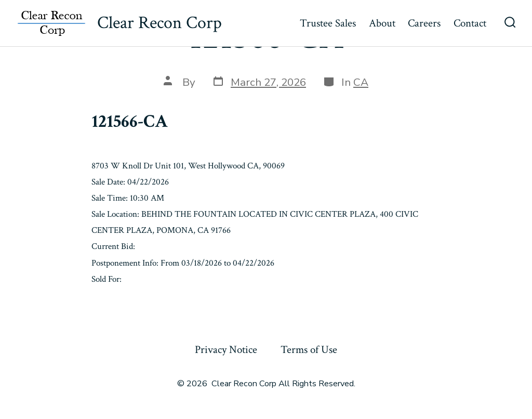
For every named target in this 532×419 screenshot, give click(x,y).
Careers (424, 23)
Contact (470, 23)
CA (361, 82)
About (382, 23)
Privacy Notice (226, 350)
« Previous (114, 304)
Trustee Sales (328, 23)
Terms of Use (309, 350)
